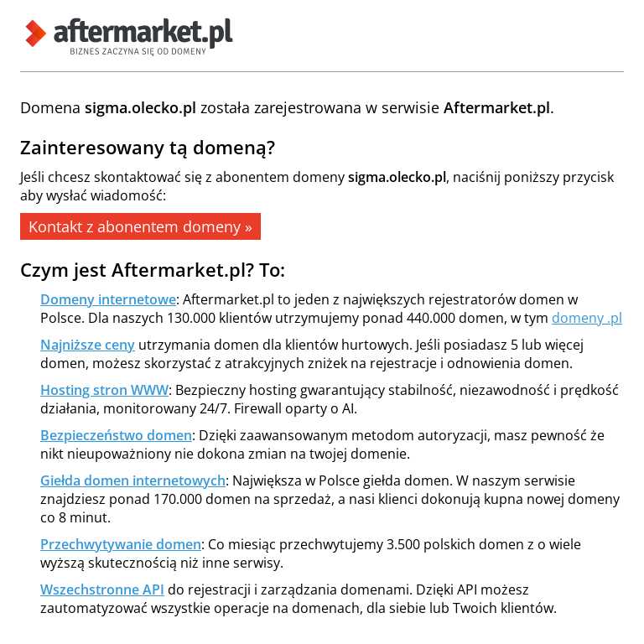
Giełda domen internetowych (133, 480)
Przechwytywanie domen (121, 544)
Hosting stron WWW (104, 390)
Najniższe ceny (88, 345)
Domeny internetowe (108, 299)
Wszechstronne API (102, 589)
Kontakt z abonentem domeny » (140, 226)
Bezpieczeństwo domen (116, 435)
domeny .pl (587, 318)
